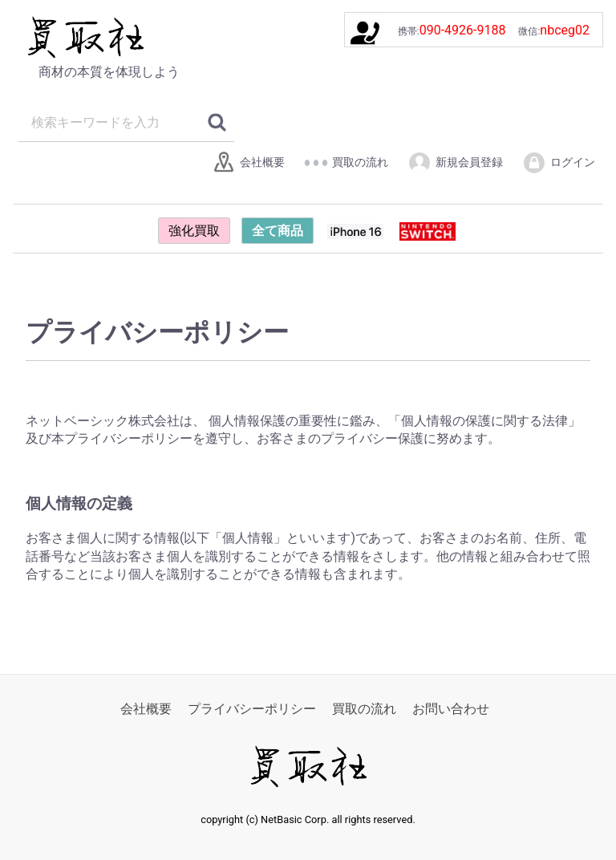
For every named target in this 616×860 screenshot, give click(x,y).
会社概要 (248, 163)
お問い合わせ (451, 709)
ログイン (559, 163)
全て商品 (278, 231)
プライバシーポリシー (252, 709)
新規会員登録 (455, 163)
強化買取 (194, 231)
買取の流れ (346, 163)
